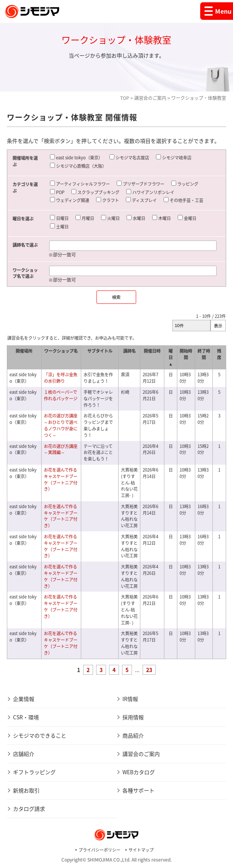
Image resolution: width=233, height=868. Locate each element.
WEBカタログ (139, 772)
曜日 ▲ (171, 357)
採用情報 (133, 717)
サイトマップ (141, 850)
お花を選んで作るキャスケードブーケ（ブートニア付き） (61, 479)
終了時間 (204, 354)
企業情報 (24, 699)
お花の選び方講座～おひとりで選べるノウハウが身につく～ (61, 425)
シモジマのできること (40, 735)
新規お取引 (26, 790)
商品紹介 (133, 735)
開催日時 (152, 351)
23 (149, 670)
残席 (219, 354)
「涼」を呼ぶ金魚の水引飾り (61, 378)
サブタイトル (100, 351)
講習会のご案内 (150, 98)
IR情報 (130, 699)
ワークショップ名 (61, 351)
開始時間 (186, 354)
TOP (125, 98)
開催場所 (24, 351)
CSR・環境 (26, 717)
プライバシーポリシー (100, 850)
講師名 (129, 351)
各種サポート (138, 790)
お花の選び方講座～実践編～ (61, 449)
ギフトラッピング (34, 772)
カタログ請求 (29, 809)
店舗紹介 (24, 754)
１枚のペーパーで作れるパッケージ (61, 395)
